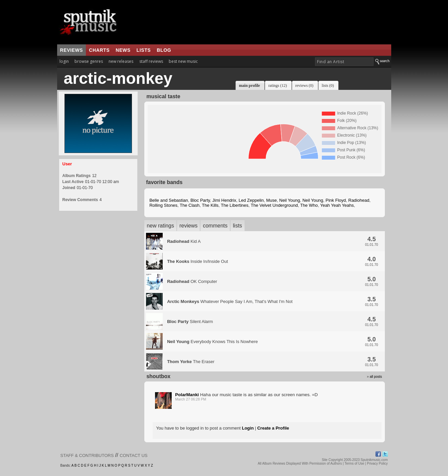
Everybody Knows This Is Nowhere (212, 342)
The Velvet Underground (274, 205)
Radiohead (359, 200)
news (123, 50)
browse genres (89, 61)
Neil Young (290, 200)
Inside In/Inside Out (197, 261)
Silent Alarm (190, 322)
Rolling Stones (163, 205)
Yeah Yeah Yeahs (337, 205)
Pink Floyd (336, 200)
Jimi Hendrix (225, 200)
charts (99, 50)
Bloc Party (200, 200)
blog (164, 50)
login (64, 61)
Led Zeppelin (251, 200)
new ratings (160, 226)
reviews (72, 50)
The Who (309, 205)
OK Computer (192, 281)
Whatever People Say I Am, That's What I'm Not (230, 301)
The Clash (190, 205)
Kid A (184, 241)
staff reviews (151, 61)
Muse (272, 200)
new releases (121, 61)
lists (144, 50)
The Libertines (235, 205)
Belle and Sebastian (169, 200)
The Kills (210, 205)
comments (215, 226)
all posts (376, 377)
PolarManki (187, 395)
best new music (183, 61)
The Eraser (191, 362)
